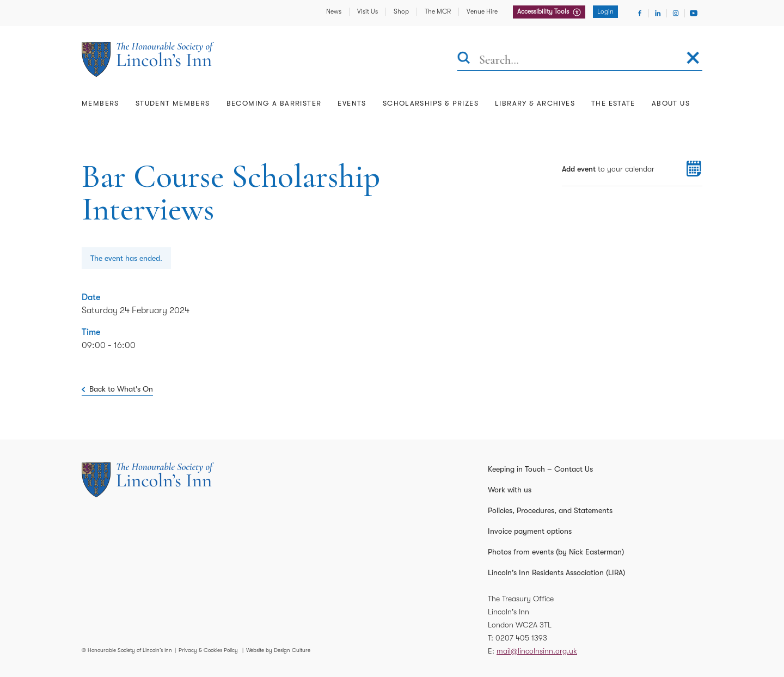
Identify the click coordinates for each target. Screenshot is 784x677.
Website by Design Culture (278, 650)
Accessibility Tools (544, 11)
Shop (401, 11)
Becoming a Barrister (274, 103)
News (334, 11)
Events (352, 103)
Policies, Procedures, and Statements (550, 510)
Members (100, 103)
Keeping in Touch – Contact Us (540, 469)
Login (605, 11)
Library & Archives (535, 103)
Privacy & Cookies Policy (208, 650)
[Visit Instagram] (676, 13)
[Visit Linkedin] (658, 13)
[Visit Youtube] (694, 13)
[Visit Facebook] (640, 13)
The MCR (438, 11)
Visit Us (367, 11)
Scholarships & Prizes (431, 103)
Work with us (510, 490)
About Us (671, 103)
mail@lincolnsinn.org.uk (537, 651)
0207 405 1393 (521, 638)
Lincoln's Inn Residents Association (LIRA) (556, 572)
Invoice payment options (530, 531)
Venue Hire (482, 11)
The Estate (613, 103)
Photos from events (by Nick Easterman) (556, 552)
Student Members (173, 103)
